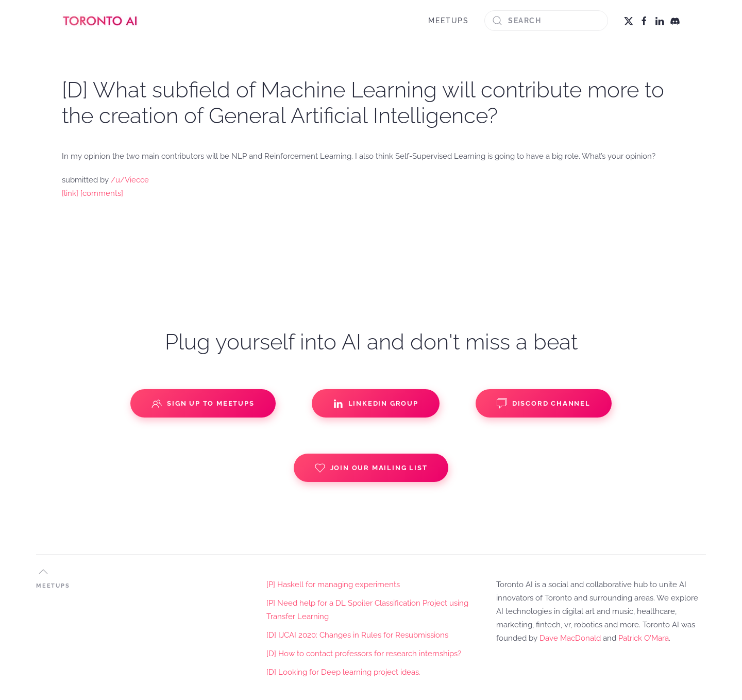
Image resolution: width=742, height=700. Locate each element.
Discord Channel (544, 404)
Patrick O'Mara (644, 638)
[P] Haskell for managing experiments (333, 585)
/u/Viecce (130, 180)
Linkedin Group (376, 404)
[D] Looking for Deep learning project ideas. (343, 672)
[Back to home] (100, 21)
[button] (43, 572)
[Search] (546, 21)
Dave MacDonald (570, 638)
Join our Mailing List (371, 468)
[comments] (102, 193)
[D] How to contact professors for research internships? (364, 654)
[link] (70, 193)
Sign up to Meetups (203, 404)
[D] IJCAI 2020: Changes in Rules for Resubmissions (357, 635)
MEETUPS (449, 21)
